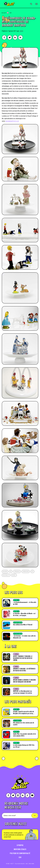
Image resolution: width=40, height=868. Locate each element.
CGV (20, 857)
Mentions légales (20, 849)
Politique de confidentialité (20, 853)
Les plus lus (18, 623)
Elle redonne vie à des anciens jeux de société (24, 724)
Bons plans (17, 721)
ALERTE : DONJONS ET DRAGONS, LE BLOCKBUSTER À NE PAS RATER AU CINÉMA (23, 658)
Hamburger (26, 571)
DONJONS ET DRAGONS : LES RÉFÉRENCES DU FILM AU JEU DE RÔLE (24, 670)
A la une (16, 600)
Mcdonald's (6, 575)
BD (11, 571)
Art (11, 13)
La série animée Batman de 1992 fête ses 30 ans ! (24, 746)
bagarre (5, 571)
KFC (32, 571)
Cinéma (16, 654)
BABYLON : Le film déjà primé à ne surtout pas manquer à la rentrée (23, 692)
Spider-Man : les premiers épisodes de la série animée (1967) (24, 735)
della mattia (31, 864)
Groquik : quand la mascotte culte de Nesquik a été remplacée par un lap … (24, 712)
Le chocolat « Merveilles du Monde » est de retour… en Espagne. (24, 614)
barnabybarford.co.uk (12, 121)
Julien (21, 31)
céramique (17, 571)
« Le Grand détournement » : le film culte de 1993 (25, 603)
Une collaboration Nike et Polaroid (23, 625)
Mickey (14, 575)
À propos (20, 845)
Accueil (4, 13)
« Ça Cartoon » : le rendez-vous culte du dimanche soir (24, 637)
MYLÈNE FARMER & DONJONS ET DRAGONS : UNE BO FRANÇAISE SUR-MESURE (25, 681)
